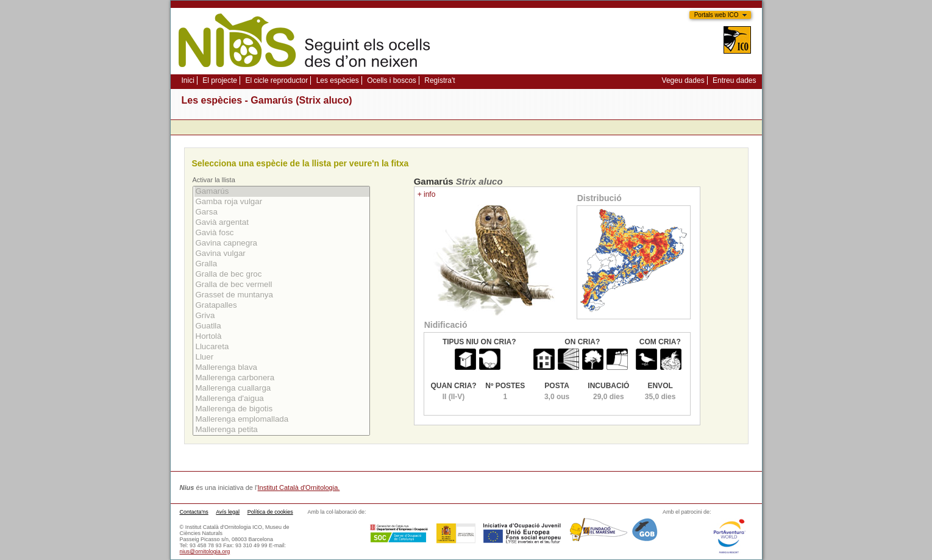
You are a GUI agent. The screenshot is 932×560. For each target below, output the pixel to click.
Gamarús (282, 192)
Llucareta (282, 347)
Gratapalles (282, 306)
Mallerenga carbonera (282, 378)
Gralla (282, 264)
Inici (188, 80)
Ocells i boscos (392, 80)
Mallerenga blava (282, 368)
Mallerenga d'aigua (282, 399)
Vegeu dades (683, 80)
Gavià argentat (282, 223)
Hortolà (282, 337)
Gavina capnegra (282, 243)
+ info (427, 194)
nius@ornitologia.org (205, 551)
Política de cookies (270, 512)
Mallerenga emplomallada (282, 420)
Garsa (282, 212)
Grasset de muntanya (282, 295)
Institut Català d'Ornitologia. (299, 487)
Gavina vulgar (282, 254)
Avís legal (228, 512)
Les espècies (338, 80)
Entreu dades (734, 80)
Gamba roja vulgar (282, 202)
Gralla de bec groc (282, 275)
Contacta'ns (194, 512)
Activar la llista (214, 180)
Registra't (439, 80)
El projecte (220, 80)
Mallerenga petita (282, 430)
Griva (282, 316)
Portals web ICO (717, 15)
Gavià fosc (282, 233)
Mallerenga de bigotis (282, 409)
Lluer (282, 357)
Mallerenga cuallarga (282, 388)
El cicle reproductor (276, 80)
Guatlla (282, 326)
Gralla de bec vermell (282, 285)
